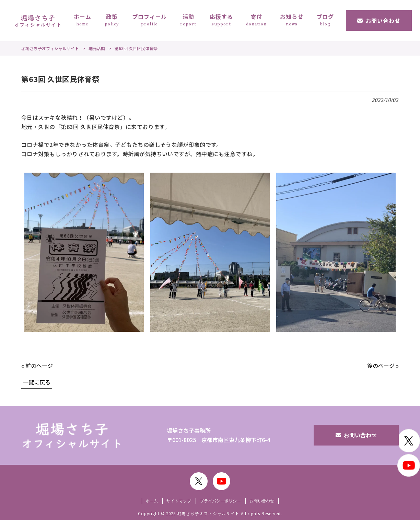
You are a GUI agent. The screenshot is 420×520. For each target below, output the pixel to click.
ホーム (152, 501)
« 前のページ (37, 366)
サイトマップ (179, 501)
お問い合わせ (360, 435)
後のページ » (383, 366)
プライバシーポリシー (220, 501)
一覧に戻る (37, 382)
